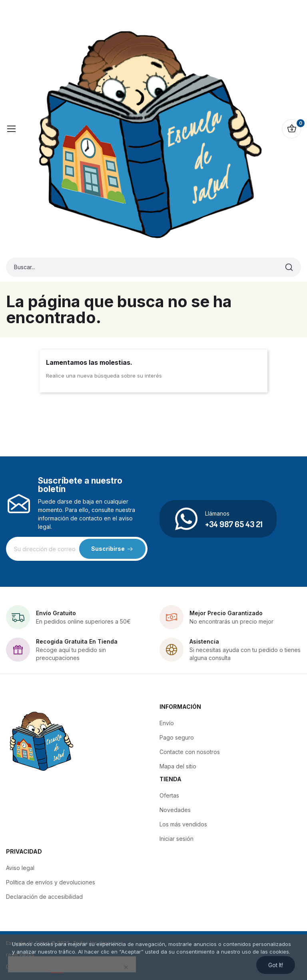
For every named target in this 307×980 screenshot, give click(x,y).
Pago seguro (177, 737)
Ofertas (169, 795)
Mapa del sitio (178, 766)
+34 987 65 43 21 (234, 524)
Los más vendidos (183, 824)
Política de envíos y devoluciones (51, 882)
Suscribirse (108, 549)
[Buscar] (289, 267)
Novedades (175, 810)
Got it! (276, 965)
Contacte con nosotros (190, 752)
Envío (167, 723)
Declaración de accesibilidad (44, 897)
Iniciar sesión (176, 839)
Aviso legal (20, 868)
